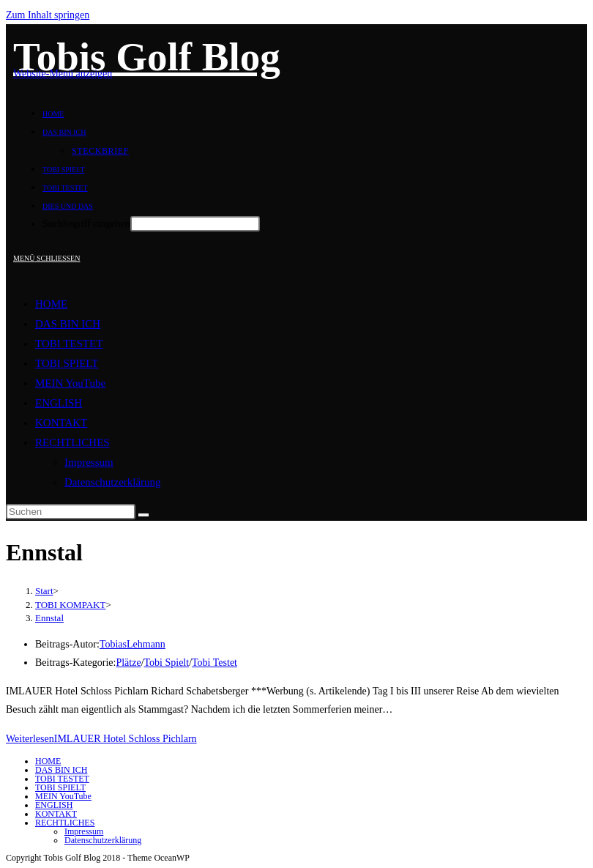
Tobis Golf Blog (147, 57)
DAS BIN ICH (68, 324)
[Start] (44, 591)
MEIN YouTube (70, 383)
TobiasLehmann (133, 644)
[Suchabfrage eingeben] (71, 512)
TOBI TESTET (69, 344)
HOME (51, 304)
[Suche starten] (143, 515)
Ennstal (49, 618)
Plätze (128, 663)
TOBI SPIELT (67, 363)
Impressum (89, 462)
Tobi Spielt (167, 663)
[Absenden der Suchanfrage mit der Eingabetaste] (195, 224)
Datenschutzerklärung (113, 482)
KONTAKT (61, 423)
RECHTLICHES (72, 442)
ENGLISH (59, 403)
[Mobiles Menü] (46, 258)
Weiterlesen (101, 739)
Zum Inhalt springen (48, 15)
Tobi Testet (215, 663)
